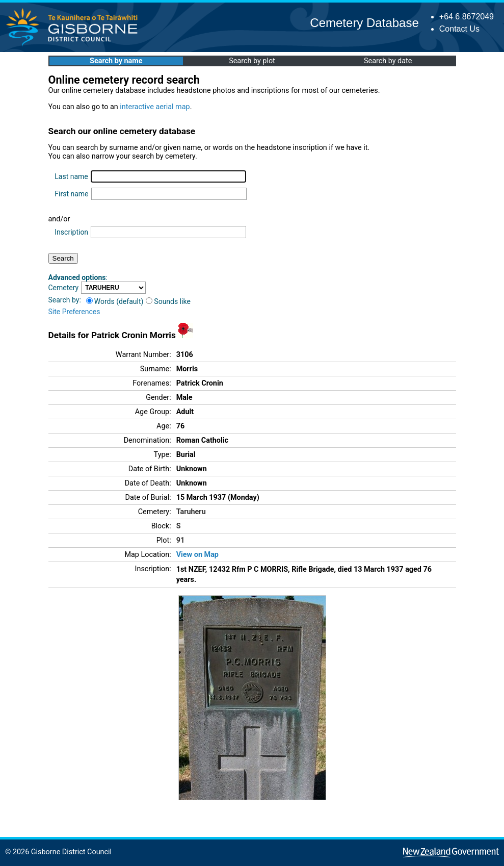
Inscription (71, 232)
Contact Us (459, 29)
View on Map (197, 555)
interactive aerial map (155, 107)
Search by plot (252, 61)
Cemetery (64, 288)
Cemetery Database (364, 23)
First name (71, 194)
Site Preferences (74, 312)
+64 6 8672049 (467, 17)
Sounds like (168, 301)
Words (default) (115, 301)
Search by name (116, 61)
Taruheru (191, 512)
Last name (71, 176)
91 (181, 540)
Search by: (65, 300)
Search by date (388, 61)
